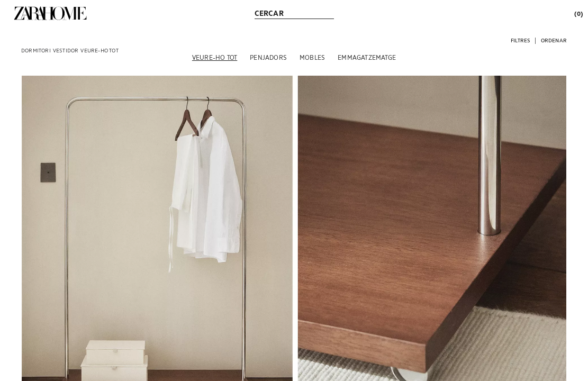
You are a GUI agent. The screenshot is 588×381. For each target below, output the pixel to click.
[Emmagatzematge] (367, 57)
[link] (50, 13)
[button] (521, 40)
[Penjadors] (268, 57)
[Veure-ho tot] (215, 57)
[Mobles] (312, 57)
